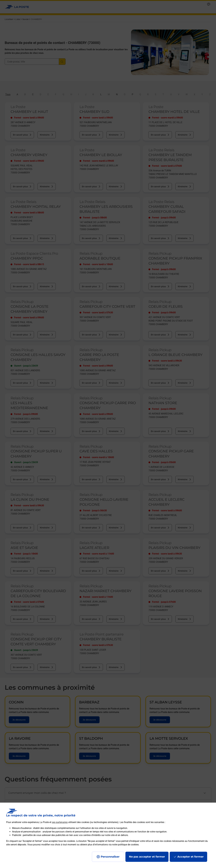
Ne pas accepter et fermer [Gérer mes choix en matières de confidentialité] (147, 857)
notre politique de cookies (125, 845)
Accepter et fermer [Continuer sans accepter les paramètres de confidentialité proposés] (190, 857)
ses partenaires (60, 822)
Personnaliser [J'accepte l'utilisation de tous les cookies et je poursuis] (110, 857)
